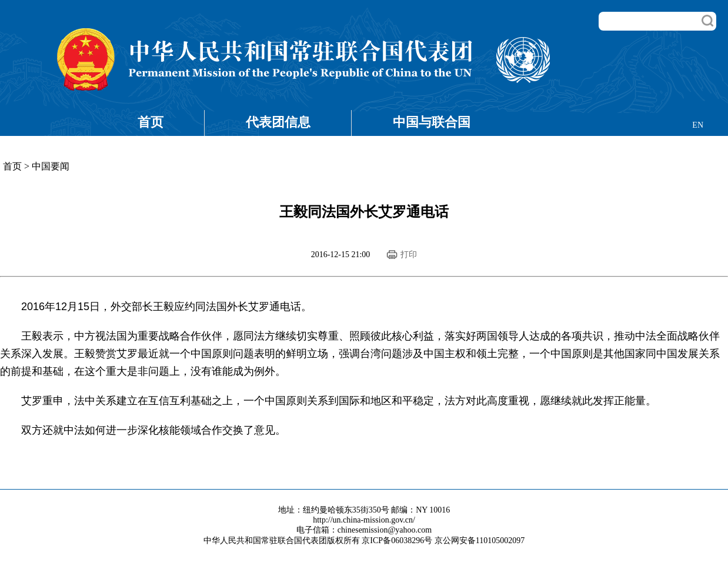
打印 (409, 255)
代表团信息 (278, 122)
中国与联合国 (432, 122)
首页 (151, 122)
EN (698, 125)
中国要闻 (51, 166)
